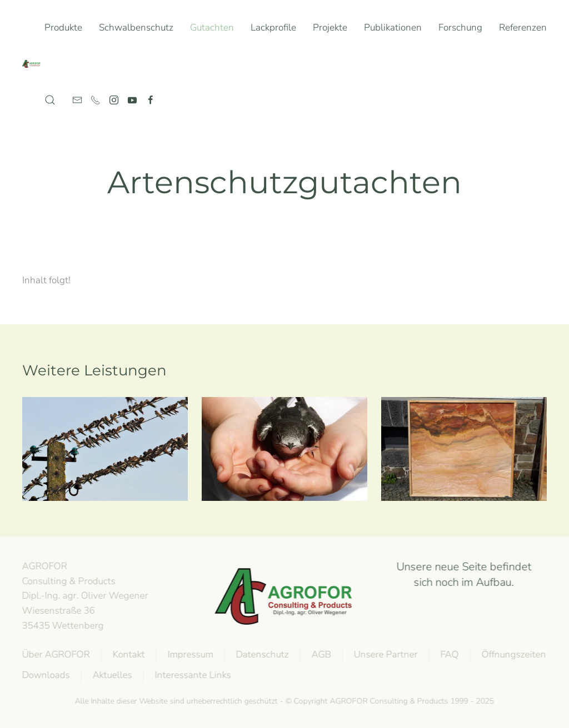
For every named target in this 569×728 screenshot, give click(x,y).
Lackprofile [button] (273, 27)
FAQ (449, 654)
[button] (50, 100)
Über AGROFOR (55, 654)
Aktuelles (111, 675)
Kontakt (128, 654)
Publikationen (393, 27)
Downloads (45, 675)
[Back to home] (33, 64)
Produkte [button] (63, 27)
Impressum (189, 654)
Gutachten (212, 27)
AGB (320, 654)
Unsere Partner (385, 654)
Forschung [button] (460, 27)
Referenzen (523, 27)
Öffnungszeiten (513, 654)
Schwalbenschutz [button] (136, 27)
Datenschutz (261, 654)
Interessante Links (192, 675)
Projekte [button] (330, 27)
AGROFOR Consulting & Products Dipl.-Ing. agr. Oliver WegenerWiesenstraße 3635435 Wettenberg (84, 596)
